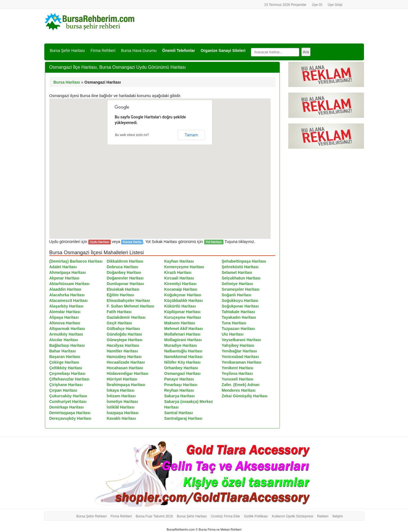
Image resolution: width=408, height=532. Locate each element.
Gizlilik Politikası (256, 516)
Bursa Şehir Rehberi (91, 516)
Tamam (191, 135)
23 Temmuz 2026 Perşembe (285, 5)
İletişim (337, 516)
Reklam (323, 516)
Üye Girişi (335, 5)
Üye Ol (317, 5)
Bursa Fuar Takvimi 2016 (154, 516)
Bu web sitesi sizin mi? (132, 135)
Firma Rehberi (103, 51)
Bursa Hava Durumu (139, 51)
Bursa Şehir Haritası (67, 51)
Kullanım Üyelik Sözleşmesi (293, 516)
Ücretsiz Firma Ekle (225, 516)
